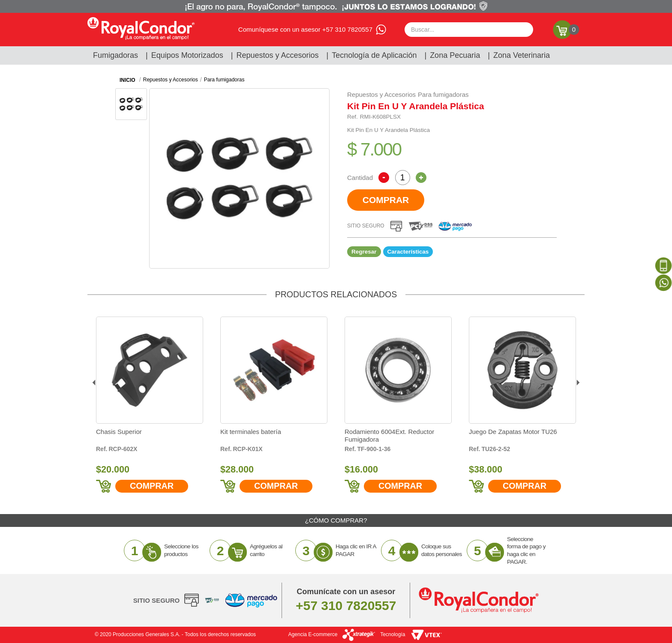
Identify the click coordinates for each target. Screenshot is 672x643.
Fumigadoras (115, 55)
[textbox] (469, 30)
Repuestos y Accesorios (278, 55)
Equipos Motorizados (187, 55)
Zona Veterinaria (522, 55)
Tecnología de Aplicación (374, 55)
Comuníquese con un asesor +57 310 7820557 (305, 29)
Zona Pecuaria (455, 55)
